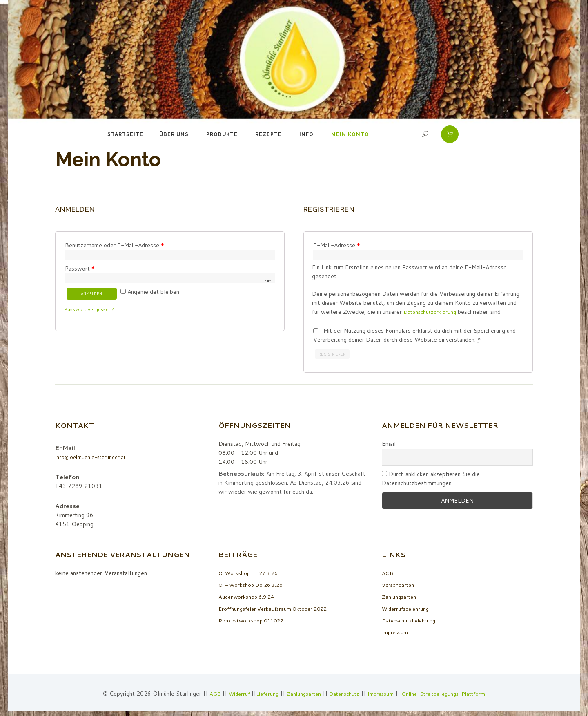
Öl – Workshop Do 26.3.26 (254, 586)
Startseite (125, 134)
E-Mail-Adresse (337, 245)
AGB (388, 575)
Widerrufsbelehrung (408, 610)
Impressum (396, 634)
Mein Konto (350, 134)
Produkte (222, 134)
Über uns (174, 134)
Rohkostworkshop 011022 (254, 622)
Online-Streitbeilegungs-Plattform (450, 696)
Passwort (80, 269)
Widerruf (232, 696)
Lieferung (262, 696)
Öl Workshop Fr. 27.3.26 (251, 575)
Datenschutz (343, 696)
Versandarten (399, 586)
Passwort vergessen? (92, 313)
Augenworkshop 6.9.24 (248, 598)
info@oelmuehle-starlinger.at (93, 459)
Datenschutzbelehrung (411, 622)
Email (389, 445)
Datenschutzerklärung (432, 313)
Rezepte (268, 134)
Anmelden (94, 296)
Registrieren (334, 355)
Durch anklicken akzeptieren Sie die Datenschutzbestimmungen (431, 480)
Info (306, 134)
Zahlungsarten (400, 598)
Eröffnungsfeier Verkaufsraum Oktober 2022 (277, 610)
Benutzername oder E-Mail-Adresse (115, 245)
